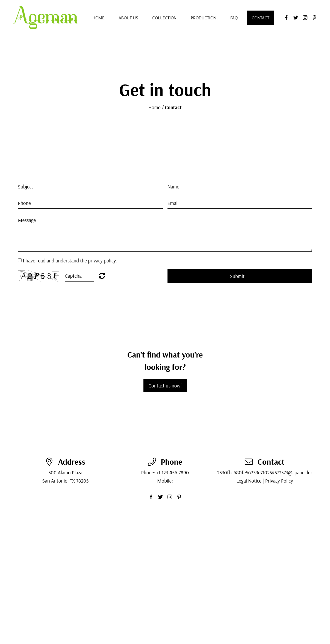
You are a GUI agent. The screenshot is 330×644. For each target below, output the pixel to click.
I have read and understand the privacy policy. (70, 260)
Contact (260, 18)
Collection (164, 18)
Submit (237, 276)
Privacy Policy (279, 481)
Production (203, 18)
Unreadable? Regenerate (102, 276)
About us (128, 18)
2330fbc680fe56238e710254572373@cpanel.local (267, 472)
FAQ (234, 18)
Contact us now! (165, 385)
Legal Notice (249, 481)
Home (98, 18)
